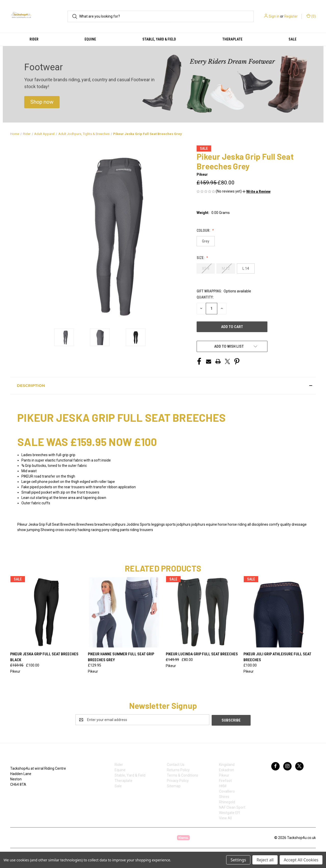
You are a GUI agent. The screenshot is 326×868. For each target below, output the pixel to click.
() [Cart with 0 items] (311, 16)
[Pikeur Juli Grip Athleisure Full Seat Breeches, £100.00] (280, 612)
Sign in (274, 16)
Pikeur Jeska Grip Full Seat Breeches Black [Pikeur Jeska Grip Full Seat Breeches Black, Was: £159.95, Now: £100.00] (44, 657)
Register (291, 16)
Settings (238, 860)
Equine (90, 39)
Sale (293, 39)
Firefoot (225, 780)
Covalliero (227, 791)
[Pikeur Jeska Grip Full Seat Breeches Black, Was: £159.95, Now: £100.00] (46, 612)
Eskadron (227, 769)
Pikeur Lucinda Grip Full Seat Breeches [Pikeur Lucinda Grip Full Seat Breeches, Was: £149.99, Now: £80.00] (202, 654)
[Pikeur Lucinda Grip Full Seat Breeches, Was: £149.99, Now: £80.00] (202, 612)
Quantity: (205, 297)
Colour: (204, 230)
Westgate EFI (229, 812)
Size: (201, 258)
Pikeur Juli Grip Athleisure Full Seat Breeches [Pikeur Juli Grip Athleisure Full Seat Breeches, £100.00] (277, 657)
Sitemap (174, 785)
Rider (34, 39)
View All (225, 818)
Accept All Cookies (301, 860)
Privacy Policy (178, 780)
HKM (223, 785)
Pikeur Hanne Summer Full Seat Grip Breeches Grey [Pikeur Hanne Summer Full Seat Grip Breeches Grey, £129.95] (121, 657)
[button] (42, 102)
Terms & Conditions (182, 775)
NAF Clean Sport (232, 807)
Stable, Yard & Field (159, 39)
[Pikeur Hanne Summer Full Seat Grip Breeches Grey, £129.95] (124, 612)
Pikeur (224, 775)
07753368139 (26, 795)
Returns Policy (178, 769)
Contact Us (176, 764)
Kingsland (227, 764)
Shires (224, 796)
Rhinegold (227, 802)
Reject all (265, 860)
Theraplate (232, 39)
